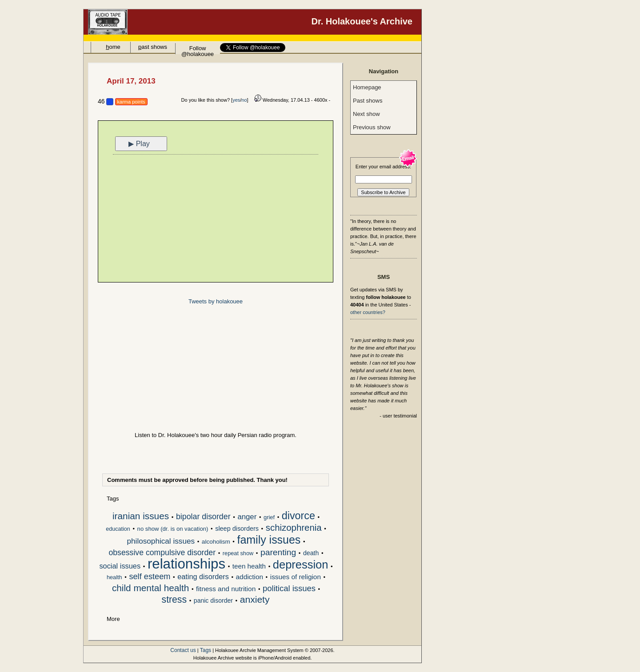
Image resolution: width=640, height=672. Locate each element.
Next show (366, 114)
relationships (186, 565)
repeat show (238, 553)
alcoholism (216, 542)
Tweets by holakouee (216, 301)
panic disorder (213, 600)
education (118, 529)
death (311, 553)
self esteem (150, 577)
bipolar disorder (203, 517)
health (114, 577)
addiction (250, 577)
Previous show (372, 127)
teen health (249, 566)
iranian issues (141, 517)
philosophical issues (161, 541)
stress (174, 600)
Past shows (368, 101)
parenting (278, 553)
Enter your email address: (383, 167)
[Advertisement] (216, 219)
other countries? (368, 312)
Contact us (183, 650)
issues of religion (296, 577)
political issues (289, 589)
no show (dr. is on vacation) (173, 529)
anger (247, 517)
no (244, 100)
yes (236, 100)
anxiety (255, 600)
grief (269, 517)
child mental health (150, 588)
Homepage (367, 87)
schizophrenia (294, 528)
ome (113, 47)
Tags (206, 650)
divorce (298, 517)
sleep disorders (237, 529)
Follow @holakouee (198, 50)
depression (301, 565)
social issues (120, 566)
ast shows (153, 47)
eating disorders (203, 577)
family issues (269, 541)
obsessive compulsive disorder (162, 553)
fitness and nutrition (226, 589)
